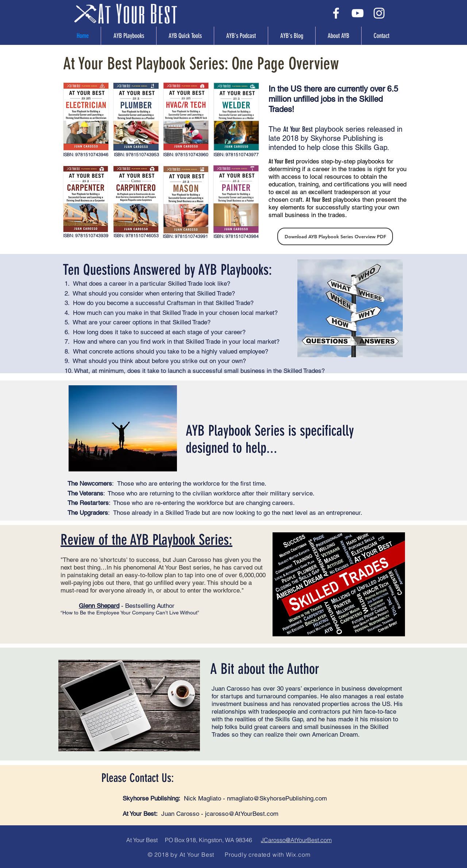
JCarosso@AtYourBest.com (296, 840)
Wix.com (298, 855)
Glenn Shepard (99, 606)
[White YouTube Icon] (358, 13)
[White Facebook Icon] (336, 13)
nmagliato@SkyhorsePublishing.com (277, 798)
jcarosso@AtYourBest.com (242, 814)
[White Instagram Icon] (379, 13)
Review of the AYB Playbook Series (145, 540)
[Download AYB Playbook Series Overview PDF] (335, 236)
